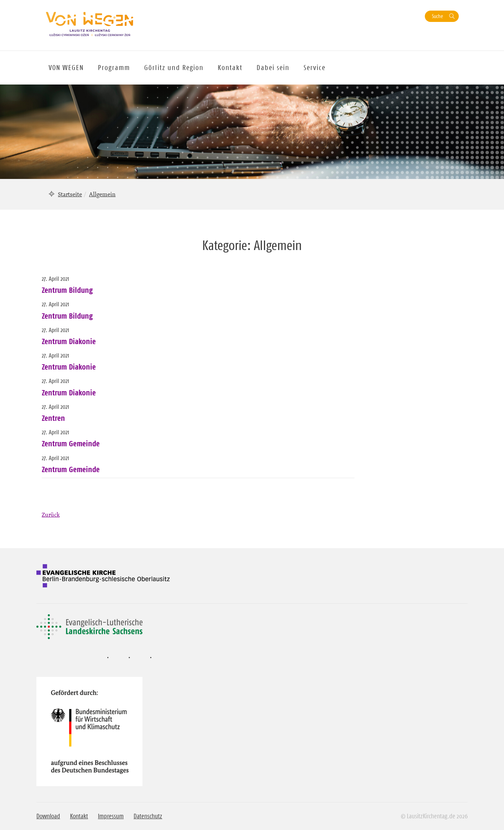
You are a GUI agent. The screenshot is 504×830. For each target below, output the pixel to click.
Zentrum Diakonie (69, 341)
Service (315, 68)
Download (48, 816)
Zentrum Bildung (67, 290)
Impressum (111, 816)
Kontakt (230, 68)
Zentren (53, 418)
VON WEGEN (66, 68)
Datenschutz (148, 816)
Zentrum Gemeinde (71, 443)
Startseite (70, 194)
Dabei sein (273, 68)
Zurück (51, 515)
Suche (437, 16)
